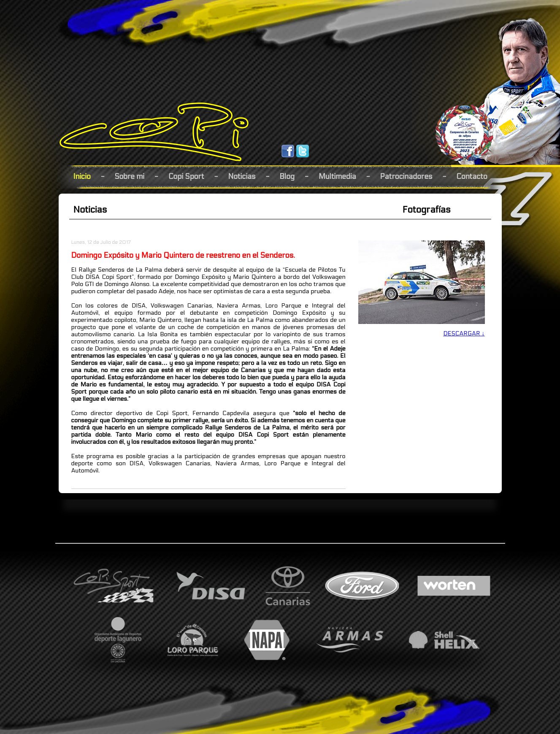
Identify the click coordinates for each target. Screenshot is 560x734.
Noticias (242, 177)
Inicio (82, 177)
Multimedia (337, 177)
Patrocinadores (406, 177)
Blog (287, 177)
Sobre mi (130, 177)
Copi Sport (186, 177)
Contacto (472, 177)
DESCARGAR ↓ (464, 333)
